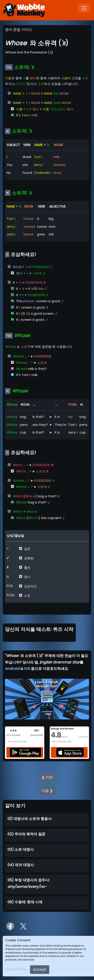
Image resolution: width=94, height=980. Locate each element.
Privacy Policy (16, 969)
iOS (27, 669)
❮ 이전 (47, 777)
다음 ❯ (47, 791)
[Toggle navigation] (84, 8)
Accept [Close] (40, 969)
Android (12, 669)
